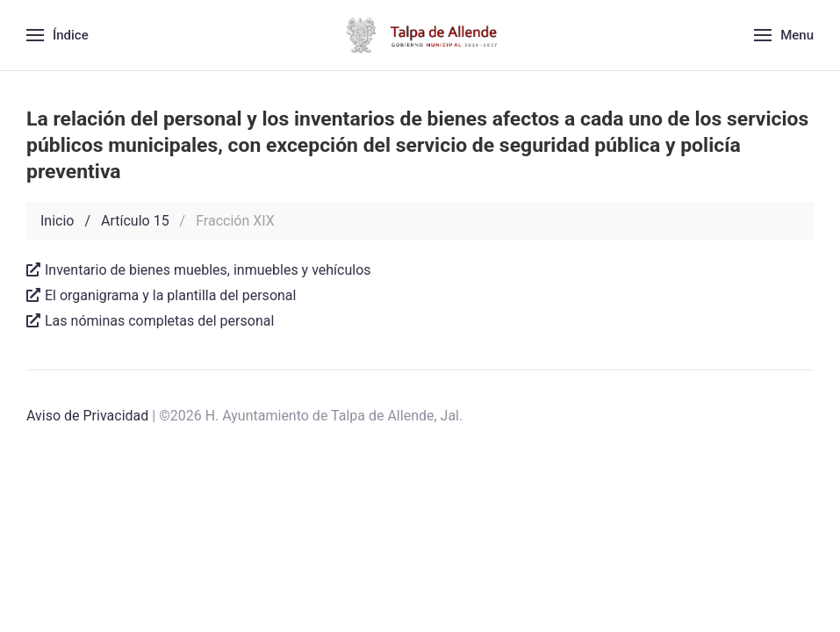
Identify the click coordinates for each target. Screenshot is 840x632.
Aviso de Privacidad (87, 416)
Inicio (57, 221)
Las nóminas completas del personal (150, 321)
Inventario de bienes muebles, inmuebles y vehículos (199, 270)
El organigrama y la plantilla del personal (161, 295)
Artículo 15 (135, 221)
